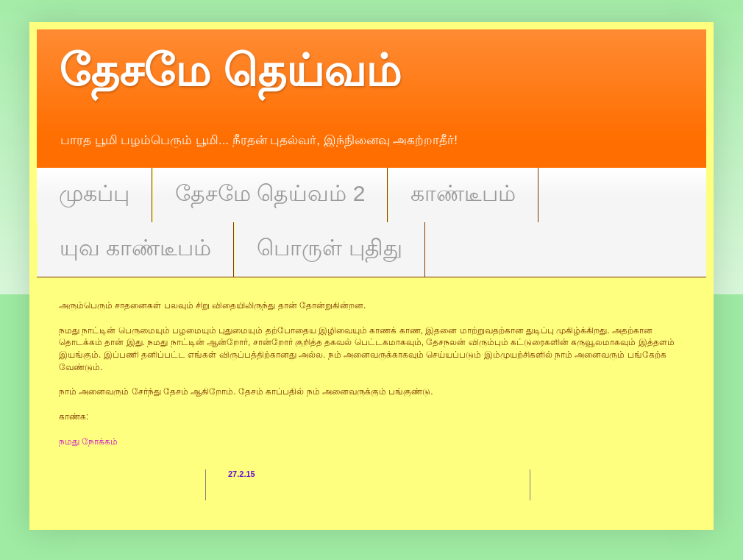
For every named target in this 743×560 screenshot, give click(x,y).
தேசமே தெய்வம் (230, 71)
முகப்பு (94, 193)
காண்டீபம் (463, 193)
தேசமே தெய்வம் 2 (270, 193)
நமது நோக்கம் (88, 442)
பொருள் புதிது (329, 248)
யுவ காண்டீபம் (135, 248)
